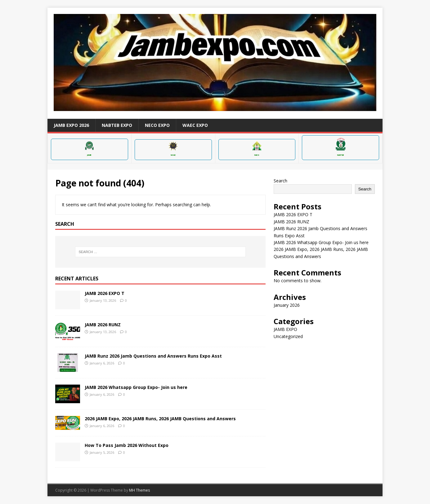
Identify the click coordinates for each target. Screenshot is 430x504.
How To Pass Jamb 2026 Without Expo (127, 445)
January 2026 (287, 305)
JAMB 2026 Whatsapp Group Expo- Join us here (136, 387)
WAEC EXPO (195, 125)
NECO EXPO (157, 125)
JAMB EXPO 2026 (71, 125)
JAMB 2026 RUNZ (103, 325)
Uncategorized (288, 336)
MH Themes (139, 490)
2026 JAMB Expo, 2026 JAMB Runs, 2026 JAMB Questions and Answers (160, 419)
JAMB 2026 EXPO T (105, 293)
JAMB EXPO (285, 329)
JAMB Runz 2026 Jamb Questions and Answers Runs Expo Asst (153, 356)
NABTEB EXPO (117, 125)
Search (280, 181)
